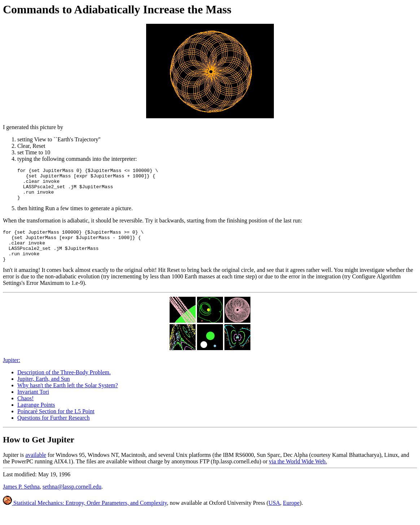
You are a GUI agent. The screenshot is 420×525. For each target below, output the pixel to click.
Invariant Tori (33, 405)
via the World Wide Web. (298, 474)
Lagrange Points (36, 418)
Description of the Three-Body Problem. (64, 385)
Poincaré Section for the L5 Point (56, 424)
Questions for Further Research (53, 431)
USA (274, 516)
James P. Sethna (21, 500)
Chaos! (25, 411)
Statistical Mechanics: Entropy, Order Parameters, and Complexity (85, 516)
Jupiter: (12, 373)
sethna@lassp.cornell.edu (72, 500)
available (36, 468)
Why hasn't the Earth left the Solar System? (68, 398)
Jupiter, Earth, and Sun (44, 392)
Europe (291, 516)
